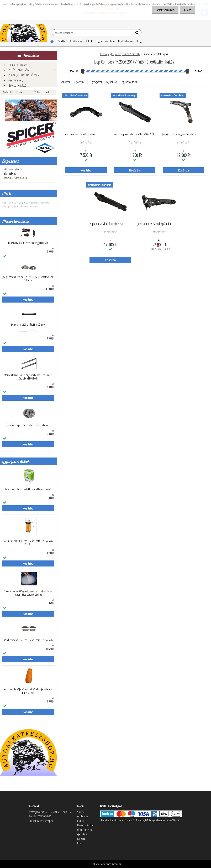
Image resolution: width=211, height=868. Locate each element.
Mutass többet (41, 92)
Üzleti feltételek (126, 41)
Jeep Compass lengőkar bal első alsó (181, 134)
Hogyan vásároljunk (105, 41)
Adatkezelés (76, 41)
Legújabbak (112, 82)
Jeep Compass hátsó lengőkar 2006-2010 (134, 134)
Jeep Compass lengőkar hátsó (80, 134)
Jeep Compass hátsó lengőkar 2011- (107, 224)
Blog (139, 41)
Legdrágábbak (96, 82)
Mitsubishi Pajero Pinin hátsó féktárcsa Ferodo (28, 425)
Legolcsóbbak (80, 82)
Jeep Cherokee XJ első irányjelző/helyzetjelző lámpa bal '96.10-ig (28, 691)
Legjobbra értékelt (129, 82)
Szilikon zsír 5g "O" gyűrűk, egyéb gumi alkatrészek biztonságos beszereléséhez (28, 593)
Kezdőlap (104, 54)
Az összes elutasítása (165, 10)
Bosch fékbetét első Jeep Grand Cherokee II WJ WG (28, 640)
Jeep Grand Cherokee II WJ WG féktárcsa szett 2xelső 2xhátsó (28, 279)
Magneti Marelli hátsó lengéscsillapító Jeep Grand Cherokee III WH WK (28, 377)
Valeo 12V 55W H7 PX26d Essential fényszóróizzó (28, 489)
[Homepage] (50, 41)
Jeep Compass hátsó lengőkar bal (154, 224)
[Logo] (24, 33)
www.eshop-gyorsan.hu (111, 864)
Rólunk (89, 41)
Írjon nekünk (10, 173)
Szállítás (62, 41)
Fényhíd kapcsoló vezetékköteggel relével (28, 243)
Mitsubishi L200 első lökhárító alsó (28, 325)
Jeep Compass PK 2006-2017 (126, 54)
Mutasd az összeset (13, 92)
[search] (137, 33)
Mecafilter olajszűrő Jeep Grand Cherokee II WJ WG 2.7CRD (28, 543)
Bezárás (188, 10)
